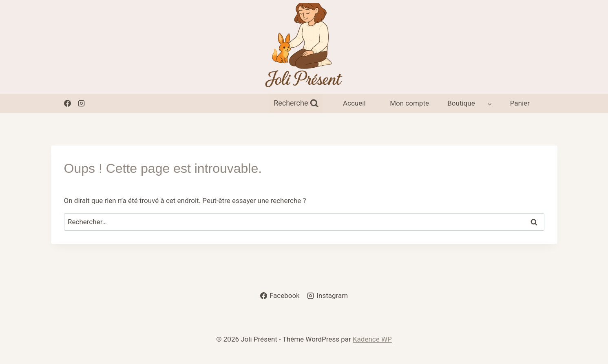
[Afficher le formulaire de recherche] (296, 103)
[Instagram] (82, 103)
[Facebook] (68, 103)
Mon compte (409, 103)
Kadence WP (372, 339)
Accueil (354, 103)
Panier (520, 103)
